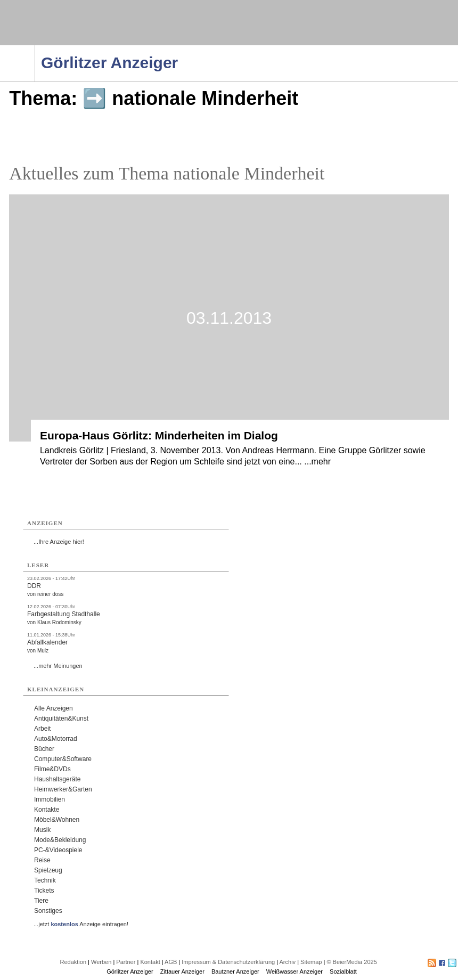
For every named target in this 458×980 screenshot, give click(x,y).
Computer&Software (63, 759)
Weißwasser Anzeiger (295, 971)
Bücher (44, 749)
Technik (45, 880)
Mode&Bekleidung (60, 840)
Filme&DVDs (52, 769)
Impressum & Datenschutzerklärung (228, 962)
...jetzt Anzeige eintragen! (81, 924)
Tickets (44, 891)
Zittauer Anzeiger (182, 971)
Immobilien (50, 799)
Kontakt (150, 962)
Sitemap (311, 962)
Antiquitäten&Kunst (61, 718)
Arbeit (42, 729)
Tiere (41, 901)
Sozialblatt (343, 971)
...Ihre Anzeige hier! (59, 542)
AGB (171, 962)
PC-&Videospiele (58, 850)
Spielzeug (48, 870)
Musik (42, 830)
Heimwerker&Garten (63, 789)
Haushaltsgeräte (57, 779)
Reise (42, 860)
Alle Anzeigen (54, 708)
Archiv (288, 962)
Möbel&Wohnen (57, 820)
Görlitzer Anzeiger (130, 971)
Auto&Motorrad (56, 739)
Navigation (35, 48)
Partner (126, 962)
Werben (101, 962)
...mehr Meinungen (58, 666)
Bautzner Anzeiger (235, 971)
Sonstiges (48, 911)
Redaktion (73, 962)
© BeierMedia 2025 (351, 962)
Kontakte (47, 810)
